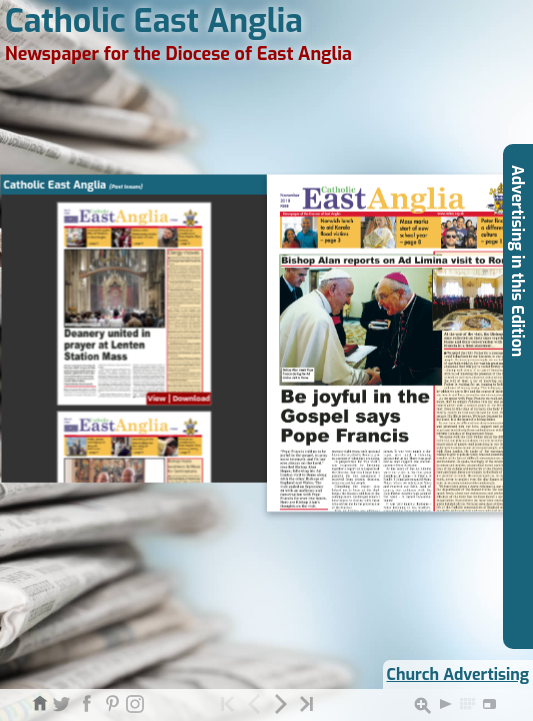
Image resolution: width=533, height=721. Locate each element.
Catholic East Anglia (154, 21)
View (156, 399)
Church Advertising (458, 674)
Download (190, 399)
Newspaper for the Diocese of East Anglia (178, 54)
